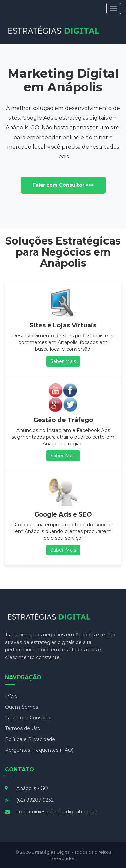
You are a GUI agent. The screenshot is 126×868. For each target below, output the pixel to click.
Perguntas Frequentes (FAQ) (39, 750)
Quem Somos (22, 707)
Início (11, 696)
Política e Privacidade (30, 739)
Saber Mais (63, 361)
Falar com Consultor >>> (63, 185)
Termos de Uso (23, 728)
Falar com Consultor (29, 718)
